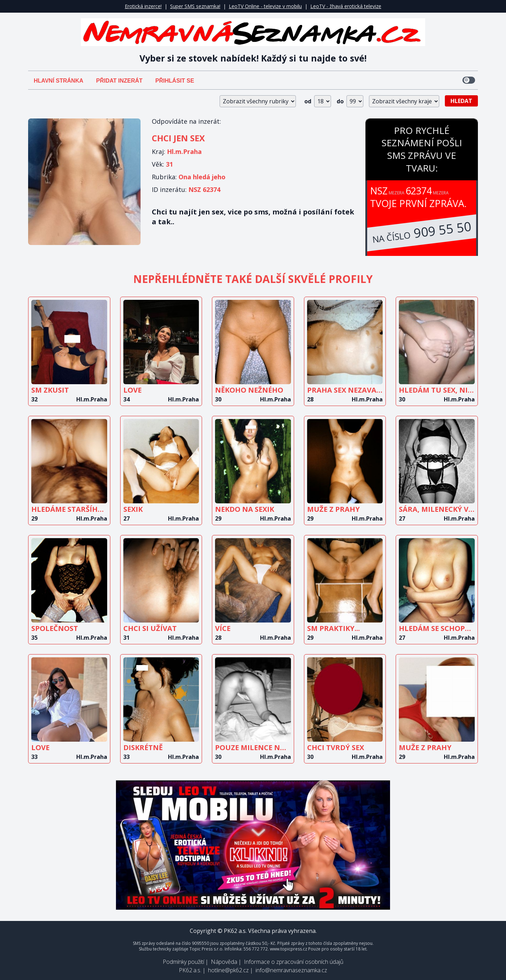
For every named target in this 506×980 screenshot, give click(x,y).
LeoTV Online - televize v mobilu (265, 6)
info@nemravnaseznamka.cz (291, 970)
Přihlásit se (175, 81)
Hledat (461, 101)
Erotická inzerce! (143, 6)
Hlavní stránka (59, 81)
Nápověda (224, 962)
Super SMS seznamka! (195, 6)
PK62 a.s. (190, 970)
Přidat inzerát (119, 81)
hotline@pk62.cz (228, 970)
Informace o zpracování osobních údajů (294, 962)
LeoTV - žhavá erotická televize (346, 6)
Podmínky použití (183, 962)
